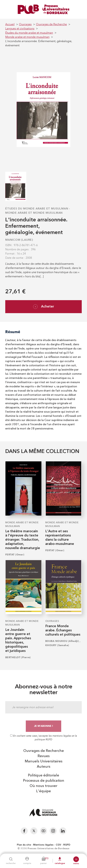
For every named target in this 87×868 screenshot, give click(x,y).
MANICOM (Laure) (19, 240)
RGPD (67, 845)
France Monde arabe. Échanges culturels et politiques (63, 630)
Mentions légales (43, 845)
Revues (44, 756)
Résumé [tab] (13, 332)
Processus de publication (44, 781)
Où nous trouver (43, 786)
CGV (58, 845)
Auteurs (44, 767)
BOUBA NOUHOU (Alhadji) (62, 641)
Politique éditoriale (43, 776)
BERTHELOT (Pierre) (18, 657)
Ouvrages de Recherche (44, 751)
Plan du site (24, 845)
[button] (76, 859)
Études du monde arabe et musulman (37, 209)
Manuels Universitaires (44, 762)
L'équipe (43, 791)
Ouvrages (52, 621)
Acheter (44, 307)
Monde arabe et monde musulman (34, 213)
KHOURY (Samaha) (57, 645)
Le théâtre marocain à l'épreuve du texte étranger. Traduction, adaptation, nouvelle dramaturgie (23, 540)
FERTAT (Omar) (15, 555)
